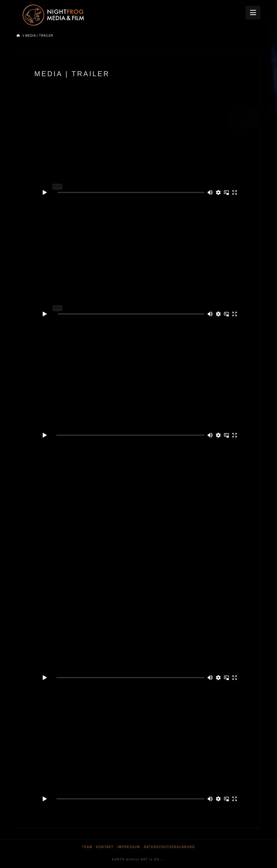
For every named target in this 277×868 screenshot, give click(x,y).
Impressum (129, 847)
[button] (253, 13)
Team (87, 847)
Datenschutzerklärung (169, 847)
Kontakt (105, 847)
